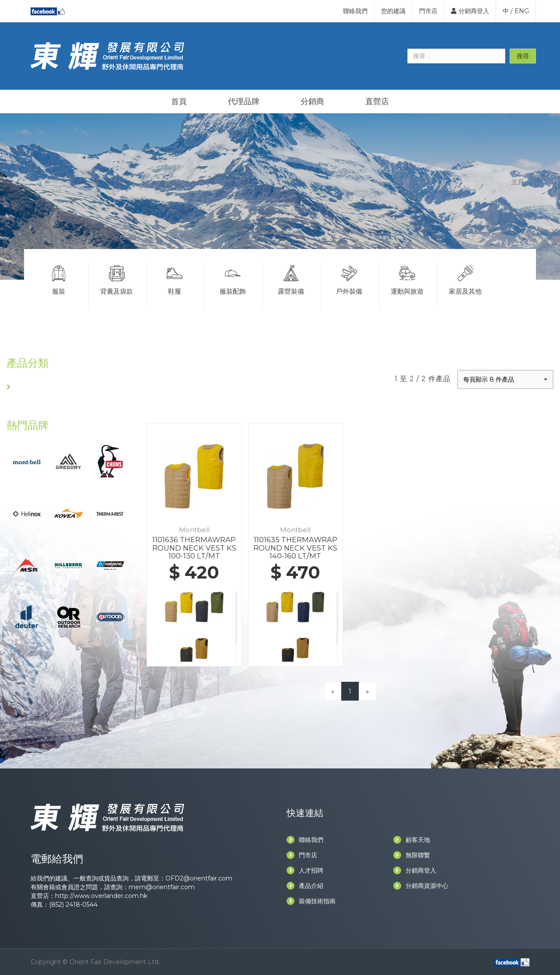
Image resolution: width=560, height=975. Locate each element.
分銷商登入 (470, 11)
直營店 (377, 102)
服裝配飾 (233, 279)
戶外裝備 (349, 279)
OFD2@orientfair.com (199, 878)
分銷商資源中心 (421, 886)
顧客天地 (412, 840)
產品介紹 (305, 886)
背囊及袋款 (117, 279)
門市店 (428, 11)
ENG (522, 11)
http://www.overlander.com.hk (101, 896)
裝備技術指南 (311, 901)
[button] (505, 379)
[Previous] (333, 691)
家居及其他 (466, 279)
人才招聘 (305, 870)
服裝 (59, 279)
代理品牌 (244, 102)
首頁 (179, 102)
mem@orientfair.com (162, 887)
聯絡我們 (355, 11)
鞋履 (175, 279)
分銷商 (312, 102)
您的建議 (393, 11)
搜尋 (523, 56)
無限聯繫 (412, 855)
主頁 (517, 181)
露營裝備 (291, 279)
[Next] (367, 691)
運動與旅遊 (407, 279)
